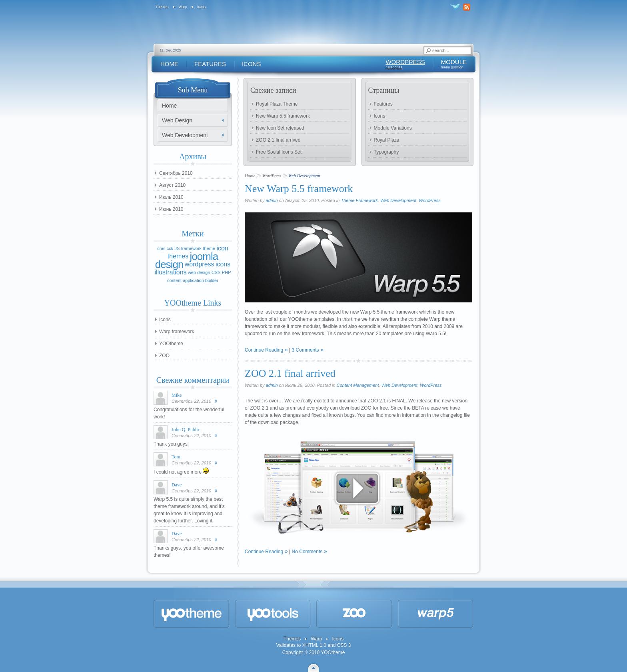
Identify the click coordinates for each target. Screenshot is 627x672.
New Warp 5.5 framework (283, 116)
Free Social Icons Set (279, 152)
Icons (380, 116)
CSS (216, 272)
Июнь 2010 (171, 209)
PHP (227, 272)
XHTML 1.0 (314, 645)
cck (170, 248)
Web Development (398, 200)
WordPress (272, 176)
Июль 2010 (171, 197)
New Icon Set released (280, 128)
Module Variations (393, 128)
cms (161, 248)
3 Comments (306, 350)
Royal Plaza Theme (277, 104)
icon (222, 248)
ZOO (164, 356)
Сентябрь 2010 (176, 173)
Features (383, 104)
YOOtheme (171, 344)
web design (199, 272)
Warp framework (177, 332)
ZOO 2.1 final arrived (278, 140)
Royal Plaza (387, 140)
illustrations (171, 272)
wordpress (200, 264)
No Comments (307, 552)
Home (250, 176)
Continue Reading (264, 350)
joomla (204, 256)
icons (223, 264)
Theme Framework (359, 200)
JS (177, 248)
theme (209, 248)
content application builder (193, 280)
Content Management (358, 385)
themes (178, 256)
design (169, 264)
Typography (386, 152)
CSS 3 (344, 645)
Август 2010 (172, 185)
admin (272, 200)
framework (191, 248)
